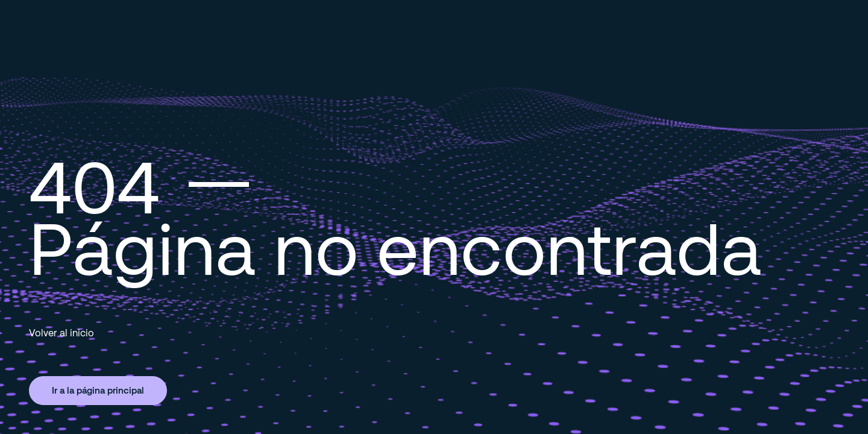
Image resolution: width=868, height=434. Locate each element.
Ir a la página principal (98, 390)
